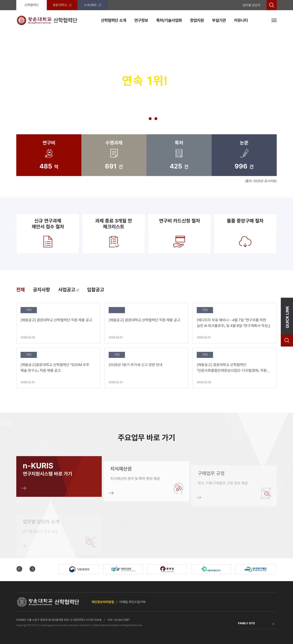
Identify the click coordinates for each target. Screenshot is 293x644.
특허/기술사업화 (169, 20)
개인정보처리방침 (103, 602)
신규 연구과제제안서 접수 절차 (48, 233)
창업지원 (197, 20)
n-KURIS (93, 5)
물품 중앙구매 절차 (245, 233)
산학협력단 (32, 5)
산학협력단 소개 (114, 20)
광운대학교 (62, 5)
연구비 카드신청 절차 (179, 233)
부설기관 (219, 20)
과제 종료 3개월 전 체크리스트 (114, 233)
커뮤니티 (241, 20)
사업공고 (69, 290)
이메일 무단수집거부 (132, 602)
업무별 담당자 (251, 5)
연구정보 (141, 20)
